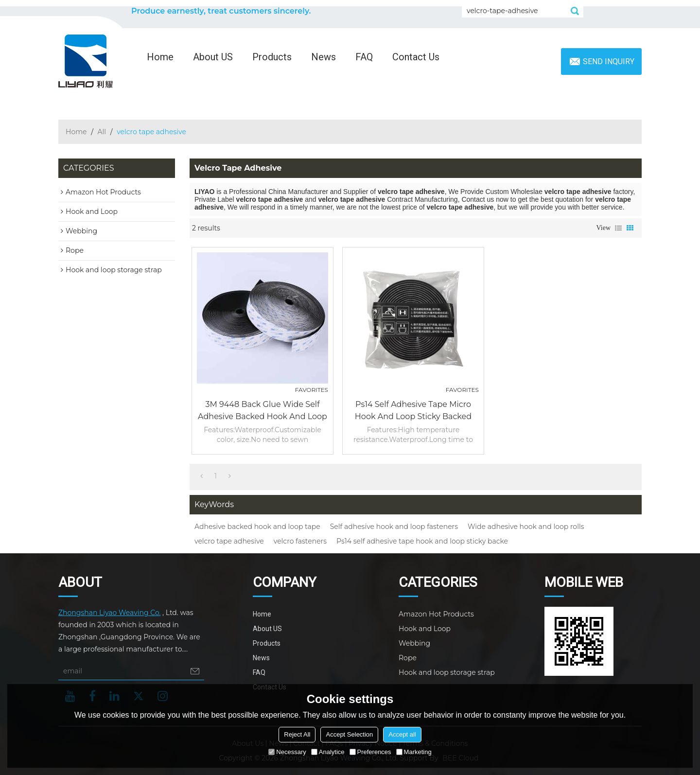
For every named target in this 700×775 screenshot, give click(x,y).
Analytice (328, 752)
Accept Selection (349, 734)
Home (160, 57)
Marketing (414, 752)
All (102, 132)
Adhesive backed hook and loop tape (257, 527)
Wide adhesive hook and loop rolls (526, 527)
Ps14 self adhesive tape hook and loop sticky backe (422, 541)
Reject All (297, 734)
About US (213, 57)
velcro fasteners (300, 541)
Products (272, 57)
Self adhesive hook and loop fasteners (394, 527)
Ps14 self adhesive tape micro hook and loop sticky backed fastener (413, 411)
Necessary (287, 752)
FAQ (364, 57)
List (618, 228)
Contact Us (416, 57)
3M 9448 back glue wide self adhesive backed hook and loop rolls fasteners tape (262, 411)
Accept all (402, 734)
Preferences (370, 752)
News (324, 57)
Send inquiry (609, 62)
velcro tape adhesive (229, 541)
